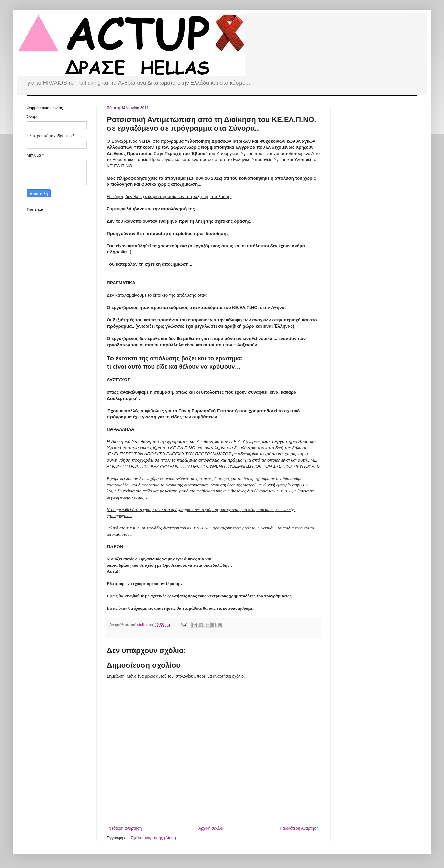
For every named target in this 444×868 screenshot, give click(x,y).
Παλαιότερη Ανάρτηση (299, 828)
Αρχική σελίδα (211, 828)
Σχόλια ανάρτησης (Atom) (153, 838)
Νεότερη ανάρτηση (125, 828)
